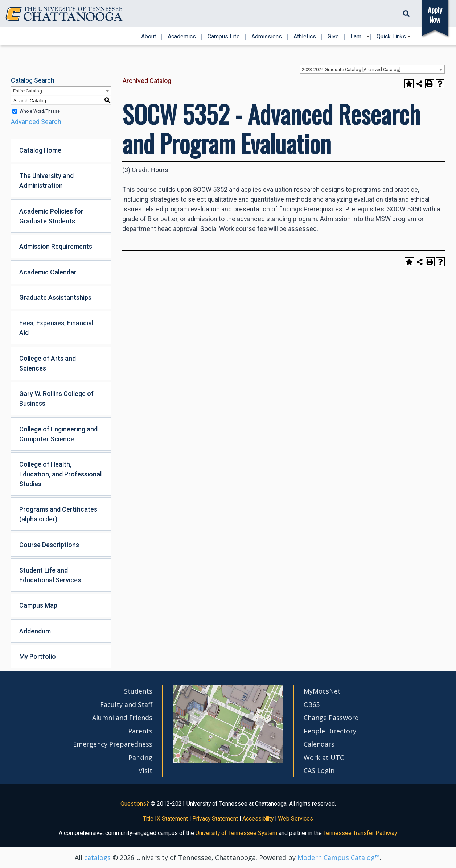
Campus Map (38, 605)
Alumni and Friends (122, 718)
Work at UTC (324, 757)
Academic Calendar (48, 272)
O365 (312, 704)
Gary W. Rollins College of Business (56, 398)
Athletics (305, 37)
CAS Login (319, 770)
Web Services (295, 819)
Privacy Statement (215, 819)
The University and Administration (46, 181)
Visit (145, 770)
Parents (140, 731)
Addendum (35, 631)
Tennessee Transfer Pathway (360, 833)
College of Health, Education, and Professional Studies (60, 474)
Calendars (319, 744)
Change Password (331, 718)
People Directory (330, 731)
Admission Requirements (56, 246)
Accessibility (258, 819)
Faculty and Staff (126, 704)
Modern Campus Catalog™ (339, 857)
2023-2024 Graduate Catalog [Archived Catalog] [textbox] (351, 69)
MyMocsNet (322, 691)
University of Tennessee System (236, 833)
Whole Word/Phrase (40, 111)
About (149, 37)
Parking (140, 757)
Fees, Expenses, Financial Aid (56, 328)
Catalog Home (40, 150)
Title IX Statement (165, 819)
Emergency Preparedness (113, 744)
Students (138, 691)
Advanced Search (36, 122)
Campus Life (224, 37)
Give (333, 37)
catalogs (97, 857)
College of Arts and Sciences (48, 363)
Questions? (135, 804)
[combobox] (372, 69)
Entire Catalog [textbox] (28, 91)
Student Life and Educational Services (50, 575)
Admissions (267, 37)
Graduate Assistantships (55, 297)
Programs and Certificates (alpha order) (58, 514)
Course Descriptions (49, 545)
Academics (182, 37)
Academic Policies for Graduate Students (51, 216)
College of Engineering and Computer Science (58, 434)
